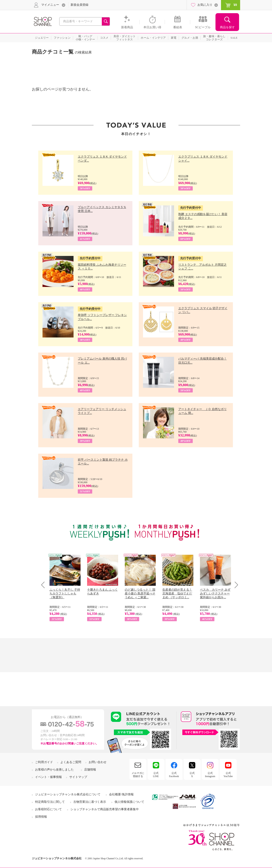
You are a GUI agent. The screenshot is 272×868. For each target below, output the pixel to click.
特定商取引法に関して (50, 802)
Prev (45, 585)
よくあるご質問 (71, 762)
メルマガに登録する (138, 775)
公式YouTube (228, 775)
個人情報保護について (129, 802)
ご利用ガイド (44, 762)
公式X (192, 775)
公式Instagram (210, 775)
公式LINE (156, 775)
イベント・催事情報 (48, 777)
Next (235, 585)
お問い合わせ (98, 762)
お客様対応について (48, 809)
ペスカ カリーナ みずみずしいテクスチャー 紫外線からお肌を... (215, 593)
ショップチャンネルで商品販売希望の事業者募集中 (105, 809)
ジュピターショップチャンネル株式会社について (68, 794)
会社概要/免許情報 (121, 794)
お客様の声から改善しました (54, 770)
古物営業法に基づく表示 (90, 802)
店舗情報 (90, 770)
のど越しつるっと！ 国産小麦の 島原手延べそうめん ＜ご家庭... (140, 593)
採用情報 (41, 817)
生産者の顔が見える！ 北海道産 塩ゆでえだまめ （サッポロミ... (177, 593)
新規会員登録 (79, 5)
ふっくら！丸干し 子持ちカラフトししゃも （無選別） (65, 593)
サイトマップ (78, 777)
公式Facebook (174, 775)
